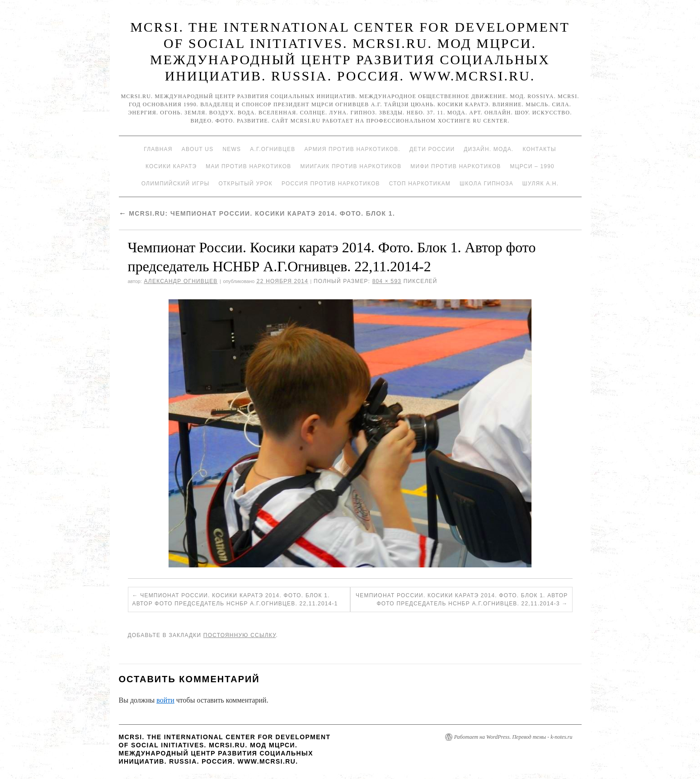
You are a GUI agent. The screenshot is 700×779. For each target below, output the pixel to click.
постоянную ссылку (240, 635)
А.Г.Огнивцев (272, 149)
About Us (198, 149)
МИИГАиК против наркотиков (351, 166)
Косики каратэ (171, 166)
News (232, 149)
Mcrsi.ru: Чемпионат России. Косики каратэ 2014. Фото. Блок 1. (257, 213)
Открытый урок (245, 184)
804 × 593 (387, 281)
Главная (158, 149)
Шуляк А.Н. (540, 184)
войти (165, 700)
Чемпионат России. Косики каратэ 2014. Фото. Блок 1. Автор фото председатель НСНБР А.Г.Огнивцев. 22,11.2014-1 (235, 600)
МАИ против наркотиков (248, 166)
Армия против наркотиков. (352, 149)
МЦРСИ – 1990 (532, 166)
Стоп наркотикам (420, 184)
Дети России (432, 149)
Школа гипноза (486, 184)
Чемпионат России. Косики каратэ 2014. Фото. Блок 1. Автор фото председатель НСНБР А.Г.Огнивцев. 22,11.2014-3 (462, 600)
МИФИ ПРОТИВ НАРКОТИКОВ (456, 166)
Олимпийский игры (176, 184)
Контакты (539, 149)
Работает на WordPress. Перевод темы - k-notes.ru (513, 737)
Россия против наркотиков (331, 184)
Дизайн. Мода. (489, 149)
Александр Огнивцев (181, 281)
